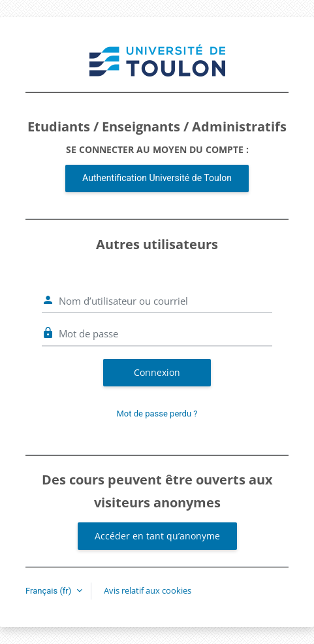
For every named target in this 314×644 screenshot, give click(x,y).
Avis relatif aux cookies (148, 590)
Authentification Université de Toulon (157, 178)
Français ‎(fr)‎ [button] (50, 591)
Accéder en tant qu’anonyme (157, 536)
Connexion (157, 372)
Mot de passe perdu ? (157, 414)
